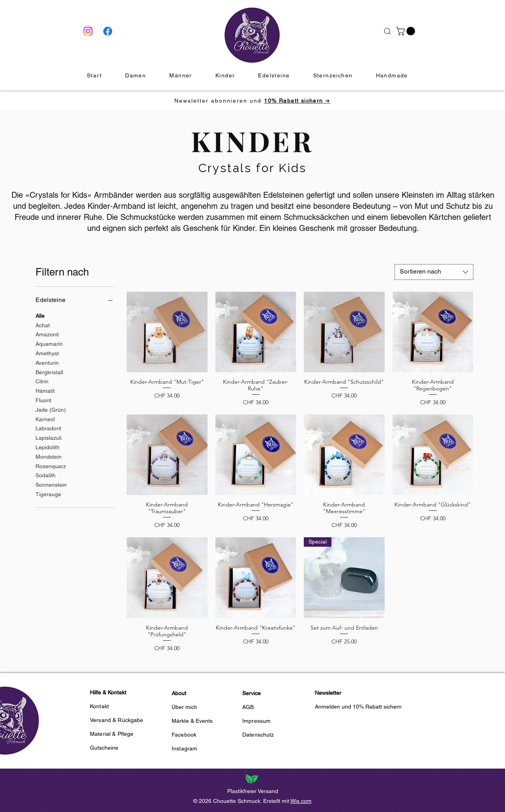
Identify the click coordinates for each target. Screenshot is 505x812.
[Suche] (387, 31)
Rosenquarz (51, 466)
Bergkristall (49, 372)
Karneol (45, 419)
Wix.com (301, 801)
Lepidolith (48, 447)
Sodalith (46, 475)
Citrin (42, 381)
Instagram (184, 748)
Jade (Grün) (51, 409)
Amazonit (47, 334)
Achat (43, 325)
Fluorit (43, 400)
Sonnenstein (51, 484)
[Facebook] (108, 31)
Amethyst (47, 353)
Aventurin (47, 362)
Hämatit (45, 390)
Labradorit (48, 428)
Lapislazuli (49, 437)
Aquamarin (49, 343)
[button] (407, 31)
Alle (40, 315)
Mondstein (49, 456)
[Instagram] (88, 31)
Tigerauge (48, 494)
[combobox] (434, 272)
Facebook (184, 735)
